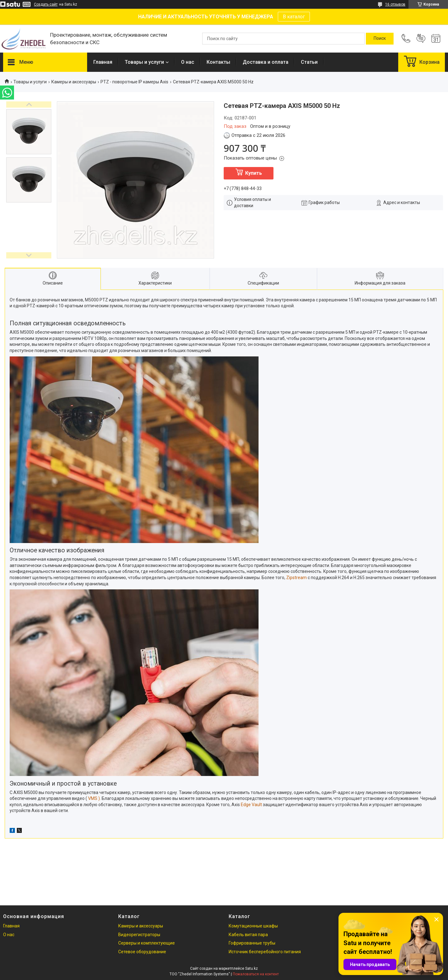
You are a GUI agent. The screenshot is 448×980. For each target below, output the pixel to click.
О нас (188, 62)
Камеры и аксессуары (74, 82)
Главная (103, 62)
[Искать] (380, 39)
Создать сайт (46, 4)
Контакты (218, 62)
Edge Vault (251, 805)
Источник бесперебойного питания (265, 952)
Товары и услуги (144, 62)
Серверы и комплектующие (147, 943)
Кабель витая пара (248, 935)
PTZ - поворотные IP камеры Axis (134, 82)
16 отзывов (395, 4)
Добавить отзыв (421, 39)
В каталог (294, 17)
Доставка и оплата (266, 62)
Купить (254, 173)
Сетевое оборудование (142, 952)
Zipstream (296, 578)
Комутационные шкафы (253, 926)
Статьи (309, 62)
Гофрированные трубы (252, 943)
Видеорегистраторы (139, 935)
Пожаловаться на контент (256, 974)
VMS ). (95, 798)
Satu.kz (252, 968)
